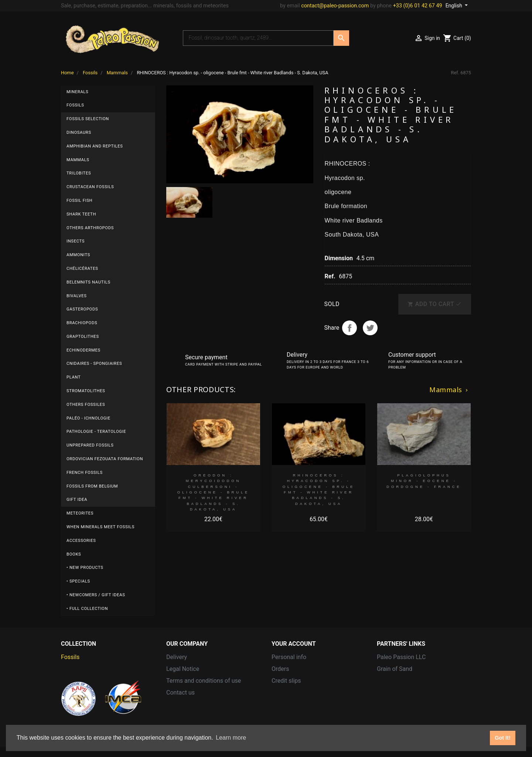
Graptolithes (83, 337)
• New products (85, 568)
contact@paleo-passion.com (335, 6)
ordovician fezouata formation (105, 459)
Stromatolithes (86, 391)
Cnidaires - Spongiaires (94, 364)
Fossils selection (88, 119)
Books (74, 554)
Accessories (81, 541)
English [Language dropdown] (455, 6)
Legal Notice (183, 669)
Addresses (286, 692)
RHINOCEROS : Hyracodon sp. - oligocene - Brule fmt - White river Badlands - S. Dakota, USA (319, 489)
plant (74, 377)
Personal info (289, 657)
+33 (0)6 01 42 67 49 (418, 6)
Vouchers (284, 704)
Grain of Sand (395, 669)
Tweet (370, 328)
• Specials (78, 581)
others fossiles (86, 405)
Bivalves (77, 296)
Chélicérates (82, 269)
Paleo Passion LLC (401, 657)
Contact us (180, 692)
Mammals (78, 160)
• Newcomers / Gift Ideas (96, 595)
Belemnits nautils (88, 282)
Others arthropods (90, 228)
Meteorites (80, 513)
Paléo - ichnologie (88, 418)
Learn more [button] (231, 738)
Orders (280, 669)
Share (349, 328)
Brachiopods (82, 323)
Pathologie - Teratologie (96, 432)
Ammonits (78, 255)
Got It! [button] (502, 738)
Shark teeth (81, 214)
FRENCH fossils (85, 473)
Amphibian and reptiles (95, 146)
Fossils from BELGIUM (92, 486)
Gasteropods (82, 309)
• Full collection (87, 609)
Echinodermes (83, 350)
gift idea (77, 500)
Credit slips (286, 681)
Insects (76, 241)
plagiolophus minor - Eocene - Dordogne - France (424, 481)
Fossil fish (79, 201)
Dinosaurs (79, 133)
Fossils (75, 105)
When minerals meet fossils (100, 527)
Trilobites (79, 173)
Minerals (77, 92)
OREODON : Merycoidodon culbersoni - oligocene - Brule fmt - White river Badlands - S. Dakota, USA (213, 492)
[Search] (258, 38)
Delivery (177, 657)
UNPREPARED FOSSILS (90, 445)
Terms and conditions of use (204, 681)
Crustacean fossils (90, 187)
